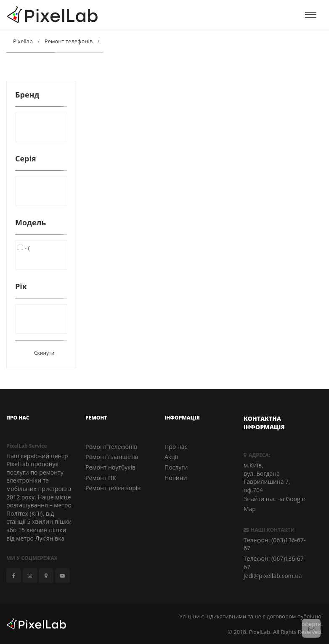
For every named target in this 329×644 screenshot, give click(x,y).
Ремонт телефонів (111, 447)
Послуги (176, 467)
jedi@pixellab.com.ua (273, 576)
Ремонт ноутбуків (110, 467)
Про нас (176, 447)
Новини (176, 478)
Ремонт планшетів (112, 457)
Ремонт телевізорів (113, 488)
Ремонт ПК (101, 478)
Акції (171, 457)
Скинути (44, 353)
